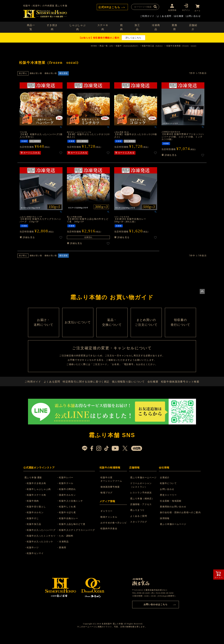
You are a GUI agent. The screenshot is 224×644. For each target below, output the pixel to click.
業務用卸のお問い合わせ (173, 515)
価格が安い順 (36, 73)
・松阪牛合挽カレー (69, 527)
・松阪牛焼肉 (32, 509)
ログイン (185, 10)
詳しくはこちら (133, 37)
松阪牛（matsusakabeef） (128, 45)
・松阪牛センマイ (35, 562)
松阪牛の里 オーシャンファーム (112, 488)
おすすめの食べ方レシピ (114, 531)
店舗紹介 (193, 27)
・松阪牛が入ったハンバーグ (41, 538)
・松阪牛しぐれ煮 (68, 515)
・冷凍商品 (64, 550)
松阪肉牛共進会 (109, 537)
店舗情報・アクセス (141, 513)
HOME (94, 45)
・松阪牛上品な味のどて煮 (73, 532)
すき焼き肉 (52, 27)
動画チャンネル (109, 525)
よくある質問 (164, 15)
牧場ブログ (107, 501)
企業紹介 (165, 486)
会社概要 (179, 15)
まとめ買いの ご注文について (146, 324)
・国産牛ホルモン (68, 503)
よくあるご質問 (139, 524)
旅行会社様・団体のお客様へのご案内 (180, 521)
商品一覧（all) (106, 45)
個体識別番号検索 (111, 495)
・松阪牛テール (67, 492)
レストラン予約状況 (141, 501)
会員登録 (171, 10)
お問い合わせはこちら (156, 612)
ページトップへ (202, 291)
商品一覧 (31, 27)
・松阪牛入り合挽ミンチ (71, 509)
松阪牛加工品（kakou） (153, 45)
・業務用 (63, 556)
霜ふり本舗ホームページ (144, 486)
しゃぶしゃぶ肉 (78, 27)
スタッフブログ (139, 530)
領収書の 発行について (180, 324)
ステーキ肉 (103, 27)
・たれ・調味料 (67, 544)
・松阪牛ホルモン (35, 521)
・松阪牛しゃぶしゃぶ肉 (38, 498)
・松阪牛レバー (67, 486)
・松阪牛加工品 (34, 532)
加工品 (137, 27)
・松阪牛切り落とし (36, 515)
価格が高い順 (51, 73)
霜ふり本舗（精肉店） (142, 507)
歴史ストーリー (168, 503)
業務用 (174, 27)
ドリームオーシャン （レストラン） (141, 493)
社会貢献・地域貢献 (171, 509)
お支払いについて (78, 324)
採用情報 (165, 527)
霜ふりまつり (138, 519)
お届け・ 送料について (44, 324)
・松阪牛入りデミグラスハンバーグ (77, 538)
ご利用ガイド (147, 15)
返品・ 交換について (112, 324)
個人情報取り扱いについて (128, 388)
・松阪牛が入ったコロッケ (40, 550)
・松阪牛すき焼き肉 (36, 492)
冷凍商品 (156, 27)
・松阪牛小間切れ (68, 498)
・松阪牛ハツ (32, 556)
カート (198, 10)
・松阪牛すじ (32, 527)
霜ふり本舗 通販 (34, 486)
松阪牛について (168, 492)
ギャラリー (107, 519)
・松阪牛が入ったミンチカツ (41, 544)
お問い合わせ (194, 15)
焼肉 (121, 27)
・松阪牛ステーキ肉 (36, 503)
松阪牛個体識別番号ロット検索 (181, 388)
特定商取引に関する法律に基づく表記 (87, 388)
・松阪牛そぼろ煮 (68, 521)
